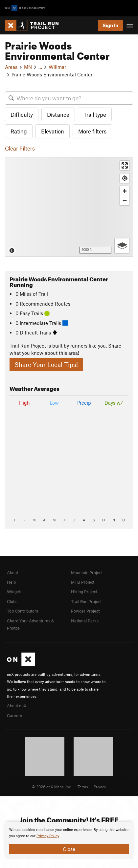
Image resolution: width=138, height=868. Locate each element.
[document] (69, 840)
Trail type (95, 114)
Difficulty (22, 114)
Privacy (100, 787)
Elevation (53, 131)
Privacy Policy (48, 836)
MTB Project (83, 582)
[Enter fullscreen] (125, 165)
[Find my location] (125, 178)
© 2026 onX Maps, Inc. (52, 787)
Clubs (12, 601)
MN (28, 67)
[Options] (122, 246)
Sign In (110, 25)
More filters (92, 131)
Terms (83, 787)
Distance (58, 114)
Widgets (15, 592)
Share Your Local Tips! (46, 364)
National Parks (85, 621)
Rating (19, 131)
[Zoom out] (125, 201)
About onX (17, 706)
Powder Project (85, 611)
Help (11, 582)
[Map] (69, 207)
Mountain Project (87, 573)
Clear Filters (20, 148)
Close (69, 849)
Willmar (57, 67)
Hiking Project (84, 592)
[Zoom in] (125, 191)
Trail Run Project (86, 601)
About (12, 573)
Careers (14, 716)
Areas (11, 67)
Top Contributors (23, 611)
